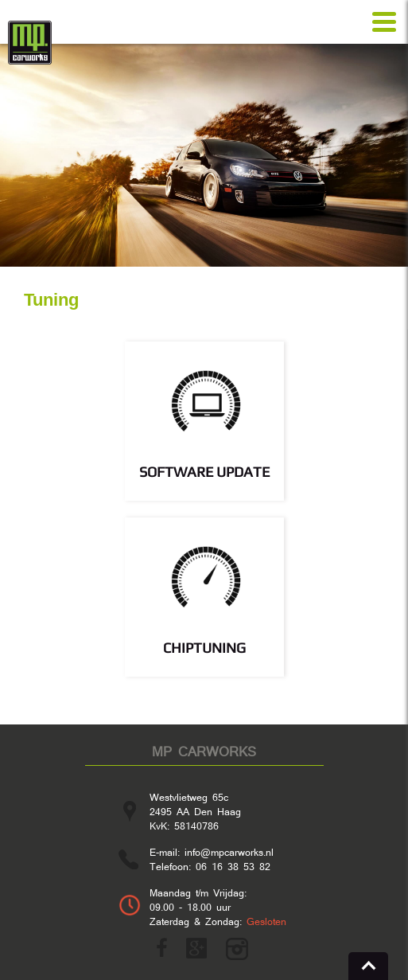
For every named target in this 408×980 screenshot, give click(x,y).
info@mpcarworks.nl (229, 852)
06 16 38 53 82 (233, 866)
